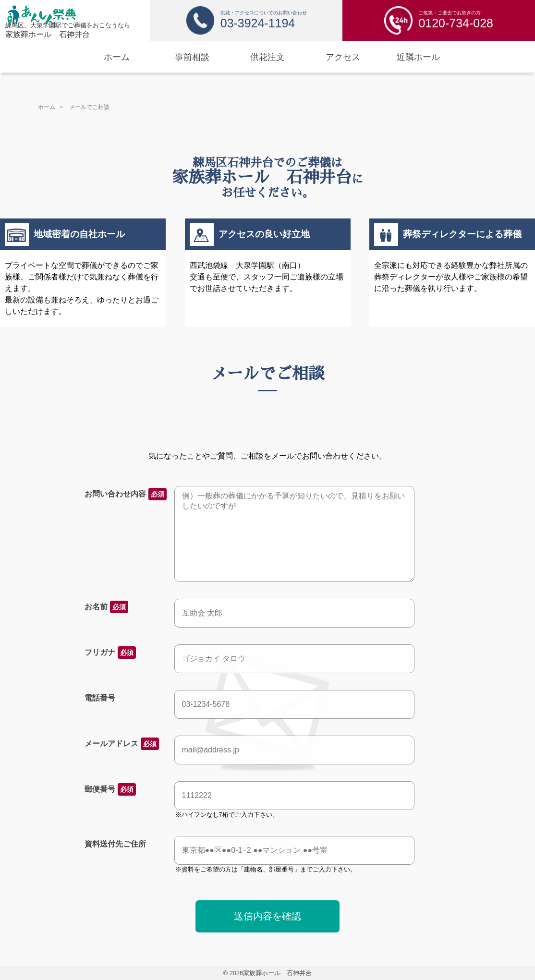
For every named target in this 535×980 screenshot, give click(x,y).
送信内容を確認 (267, 916)
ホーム (47, 107)
